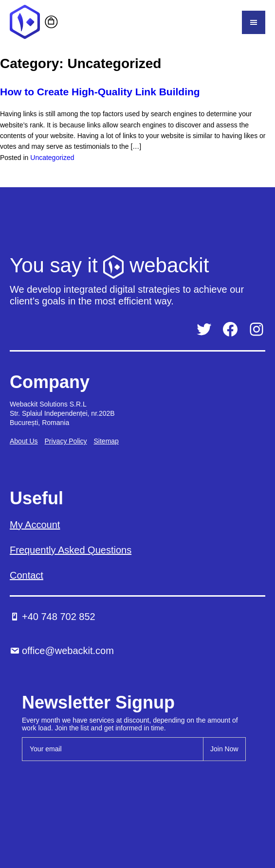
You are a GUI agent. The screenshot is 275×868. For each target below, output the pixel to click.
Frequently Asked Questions (71, 550)
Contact (27, 575)
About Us (24, 441)
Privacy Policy (65, 441)
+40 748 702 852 (53, 617)
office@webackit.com (62, 651)
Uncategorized (52, 158)
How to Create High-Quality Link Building (100, 92)
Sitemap (106, 441)
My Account (35, 525)
